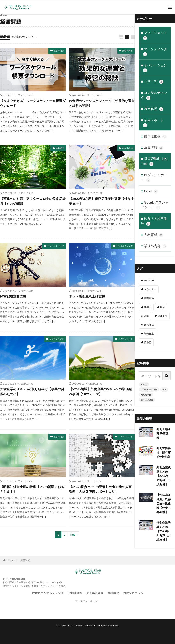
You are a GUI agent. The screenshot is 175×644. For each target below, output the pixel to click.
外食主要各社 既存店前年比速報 (164, 452)
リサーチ (154, 81)
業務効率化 (146, 395)
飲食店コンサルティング (48, 593)
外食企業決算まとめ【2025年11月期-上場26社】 (164, 531)
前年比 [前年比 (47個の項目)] (148, 307)
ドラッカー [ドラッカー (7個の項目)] (150, 289)
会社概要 (113, 593)
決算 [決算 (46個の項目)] (146, 316)
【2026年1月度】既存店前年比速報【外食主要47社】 (164, 503)
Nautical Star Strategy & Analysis (98, 625)
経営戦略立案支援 (13, 296)
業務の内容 (59, 51)
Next (73, 535)
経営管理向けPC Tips (154, 161)
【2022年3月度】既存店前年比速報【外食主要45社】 (101, 201)
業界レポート (153, 123)
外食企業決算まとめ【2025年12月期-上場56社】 (164, 476)
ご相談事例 (75, 593)
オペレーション (155, 68)
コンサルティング (56, 246)
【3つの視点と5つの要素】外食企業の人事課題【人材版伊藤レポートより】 (100, 489)
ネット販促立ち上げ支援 (87, 296)
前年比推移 (127, 148)
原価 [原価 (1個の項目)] (162, 307)
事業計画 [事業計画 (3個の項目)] (149, 298)
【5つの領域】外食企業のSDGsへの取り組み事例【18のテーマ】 (100, 391)
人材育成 (154, 235)
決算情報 (154, 148)
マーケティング (155, 52)
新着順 (5, 37)
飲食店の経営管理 (154, 221)
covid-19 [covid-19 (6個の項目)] (149, 280)
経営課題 (25, 560)
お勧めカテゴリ (23, 37)
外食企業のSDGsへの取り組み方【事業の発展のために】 (32, 391)
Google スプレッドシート (155, 205)
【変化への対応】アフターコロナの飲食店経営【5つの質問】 (33, 201)
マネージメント (57, 339)
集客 (164, 389)
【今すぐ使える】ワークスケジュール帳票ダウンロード (33, 103)
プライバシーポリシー (88, 601)
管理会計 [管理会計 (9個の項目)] (162, 316)
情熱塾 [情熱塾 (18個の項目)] (148, 342)
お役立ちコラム (133, 593)
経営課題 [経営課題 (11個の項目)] (149, 325)
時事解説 (60, 148)
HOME (10, 560)
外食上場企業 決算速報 (164, 433)
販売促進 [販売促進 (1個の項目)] (149, 333)
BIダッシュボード (154, 178)
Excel (151, 191)
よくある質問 (95, 593)
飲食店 (144, 384)
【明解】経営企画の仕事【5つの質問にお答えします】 (32, 489)
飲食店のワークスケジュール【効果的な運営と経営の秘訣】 (102, 103)
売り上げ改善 (147, 400)
